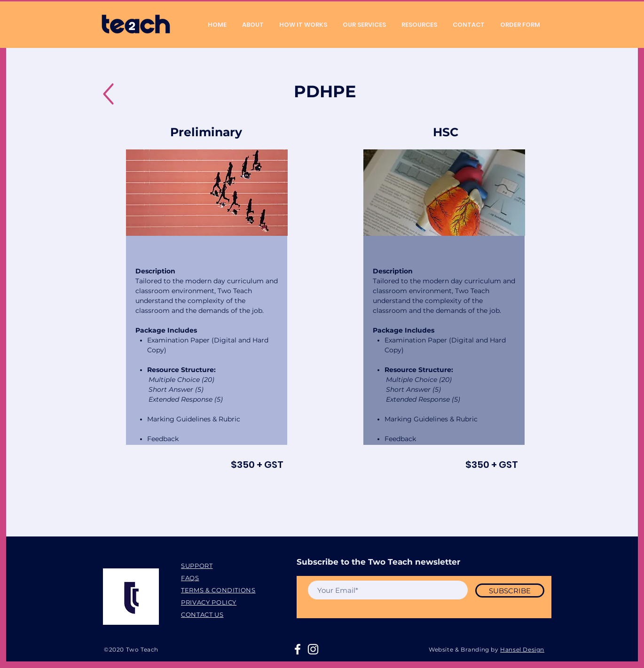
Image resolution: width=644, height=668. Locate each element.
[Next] (274, 193)
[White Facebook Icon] (298, 649)
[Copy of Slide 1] (207, 221)
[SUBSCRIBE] (510, 590)
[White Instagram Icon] (313, 649)
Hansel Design (522, 649)
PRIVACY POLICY (209, 602)
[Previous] (140, 193)
